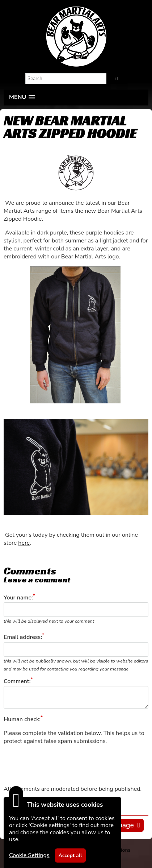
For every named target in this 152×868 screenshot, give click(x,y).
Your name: (18, 598)
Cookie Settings (29, 855)
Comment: (17, 681)
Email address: (23, 637)
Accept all (70, 855)
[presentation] (59, 765)
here (24, 543)
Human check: (22, 719)
